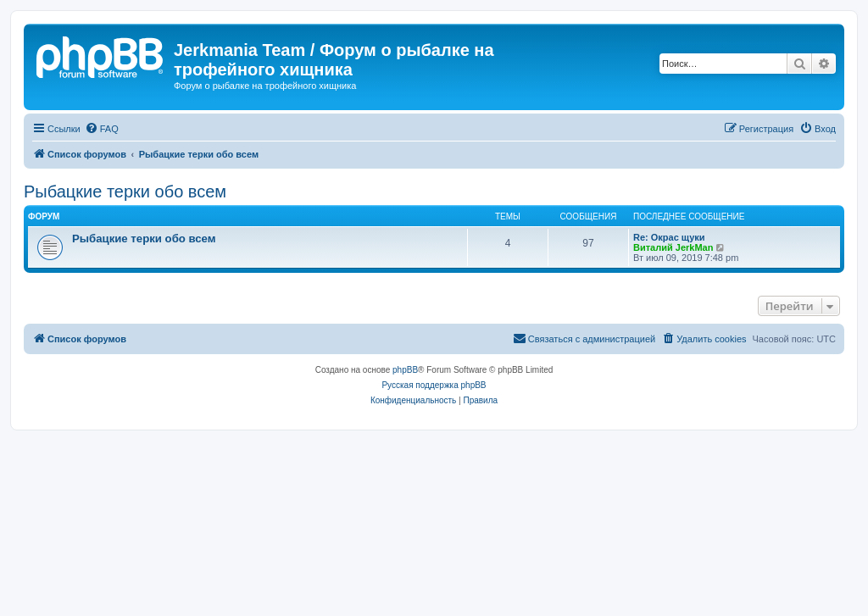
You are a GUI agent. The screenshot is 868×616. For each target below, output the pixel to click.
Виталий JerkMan (673, 247)
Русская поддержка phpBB (434, 385)
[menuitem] (102, 129)
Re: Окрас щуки (669, 237)
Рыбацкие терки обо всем (125, 191)
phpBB (405, 370)
